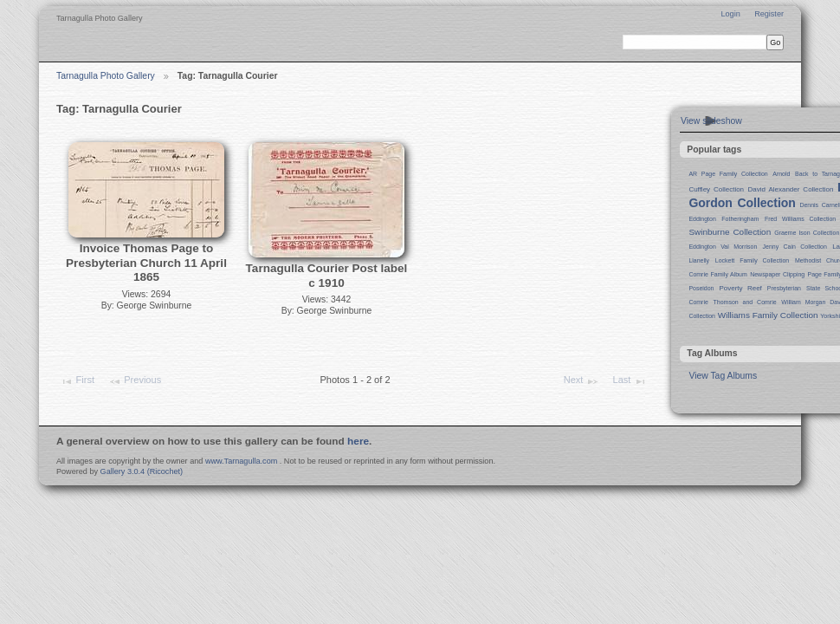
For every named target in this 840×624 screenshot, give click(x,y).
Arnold (781, 174)
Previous (135, 381)
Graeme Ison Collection (807, 233)
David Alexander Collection (791, 189)
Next (582, 381)
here (358, 441)
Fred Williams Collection (800, 219)
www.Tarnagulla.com (241, 461)
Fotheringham (740, 219)
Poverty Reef (740, 288)
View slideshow (711, 121)
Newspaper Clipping (777, 274)
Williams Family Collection (768, 315)
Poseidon (701, 288)
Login (730, 14)
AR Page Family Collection (728, 174)
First (77, 381)
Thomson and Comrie (745, 302)
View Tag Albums (723, 376)
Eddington (702, 219)
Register (769, 14)
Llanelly (699, 260)
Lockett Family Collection (752, 260)
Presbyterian (784, 288)
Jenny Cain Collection (795, 247)
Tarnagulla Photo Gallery (106, 76)
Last (630, 381)
